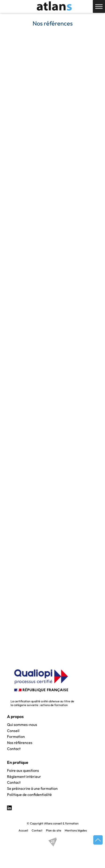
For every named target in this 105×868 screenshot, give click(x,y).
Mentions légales (76, 830)
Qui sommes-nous (22, 725)
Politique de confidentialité (29, 795)
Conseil (13, 731)
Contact (14, 749)
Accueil (23, 830)
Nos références (20, 743)
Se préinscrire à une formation (32, 789)
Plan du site (54, 830)
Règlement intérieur (24, 777)
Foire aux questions (23, 771)
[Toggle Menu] (99, 6)
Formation (16, 737)
